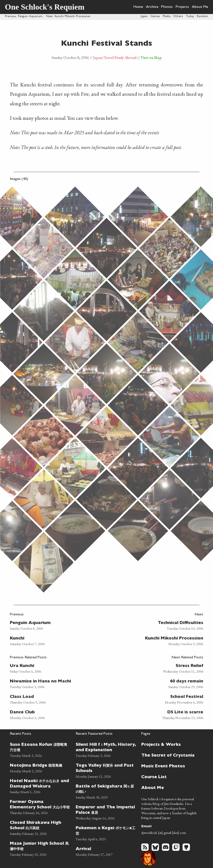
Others (178, 17)
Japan (144, 17)
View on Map (151, 58)
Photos (167, 7)
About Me (200, 7)
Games (155, 17)
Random (202, 17)
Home (138, 7)
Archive (152, 7)
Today (190, 17)
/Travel (108, 58)
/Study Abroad (125, 58)
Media (167, 17)
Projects (182, 7)
